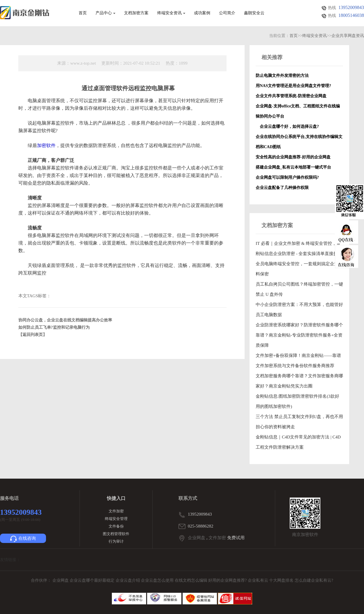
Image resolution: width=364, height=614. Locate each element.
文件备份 (116, 526)
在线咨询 (23, 539)
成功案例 (202, 13)
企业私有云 (259, 580)
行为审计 (116, 541)
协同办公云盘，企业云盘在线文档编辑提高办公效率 (65, 320)
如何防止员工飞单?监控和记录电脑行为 (54, 327)
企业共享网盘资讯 (348, 36)
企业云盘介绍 (128, 580)
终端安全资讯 (171, 13)
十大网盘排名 (281, 580)
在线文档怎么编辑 (191, 580)
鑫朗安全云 (254, 13)
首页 (83, 13)
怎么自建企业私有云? (314, 580)
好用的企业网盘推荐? (228, 580)
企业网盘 (197, 538)
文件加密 (116, 511)
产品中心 (105, 13)
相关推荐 (272, 57)
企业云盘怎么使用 (158, 580)
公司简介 (227, 13)
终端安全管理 (116, 519)
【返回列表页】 (33, 335)
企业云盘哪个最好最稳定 (93, 580)
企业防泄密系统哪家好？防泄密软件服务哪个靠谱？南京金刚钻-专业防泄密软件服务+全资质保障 (299, 335)
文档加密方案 (136, 13)
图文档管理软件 (116, 534)
